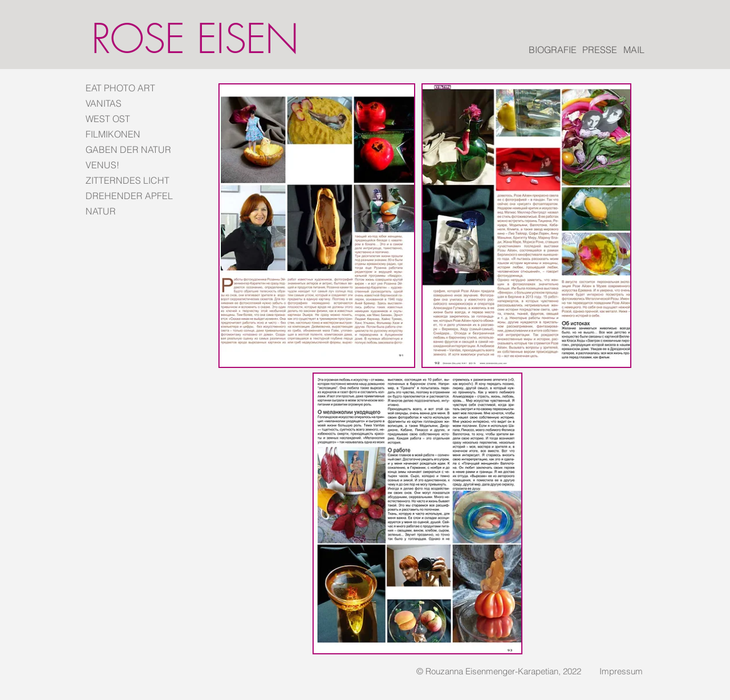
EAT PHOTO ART (120, 88)
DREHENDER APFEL (128, 196)
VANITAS (104, 103)
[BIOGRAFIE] (553, 50)
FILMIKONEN (113, 134)
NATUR (101, 211)
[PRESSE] (600, 50)
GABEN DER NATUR (128, 149)
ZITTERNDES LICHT (127, 180)
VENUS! (102, 165)
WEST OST (108, 119)
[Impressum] (621, 671)
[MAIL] (634, 50)
